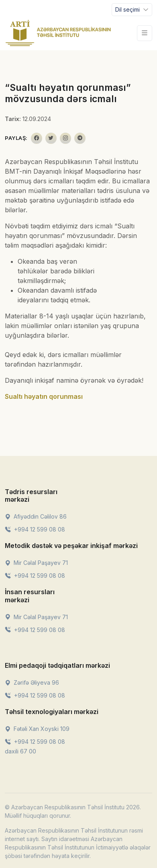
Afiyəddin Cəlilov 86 (36, 516)
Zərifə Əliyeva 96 (32, 682)
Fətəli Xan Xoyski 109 (37, 729)
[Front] (58, 33)
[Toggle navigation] (132, 10)
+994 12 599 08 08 (35, 529)
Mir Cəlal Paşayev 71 (36, 563)
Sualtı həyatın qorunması (44, 396)
